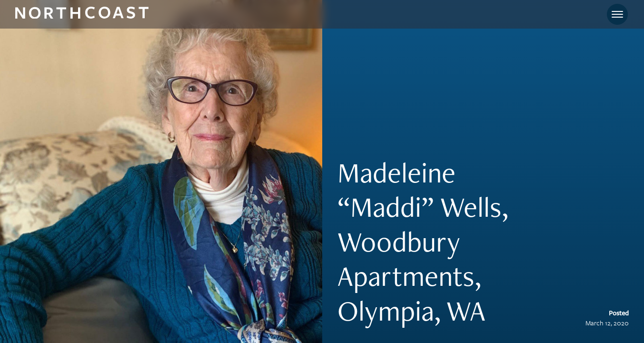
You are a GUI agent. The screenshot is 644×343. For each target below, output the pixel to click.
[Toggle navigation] (617, 14)
